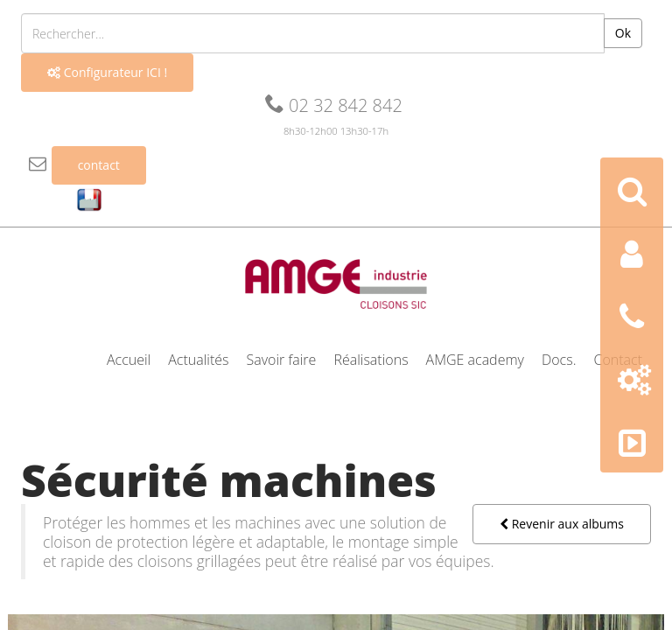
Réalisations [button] (371, 360)
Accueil (129, 360)
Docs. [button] (559, 360)
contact (99, 165)
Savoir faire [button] (282, 360)
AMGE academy (475, 360)
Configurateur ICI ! (107, 72)
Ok (623, 33)
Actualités (198, 360)
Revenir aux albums (562, 524)
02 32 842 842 (334, 105)
